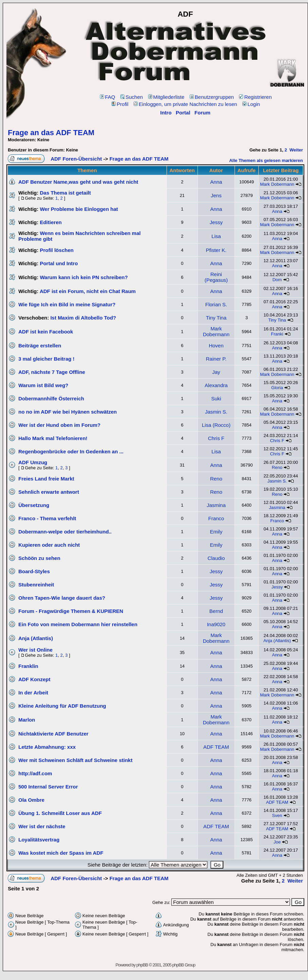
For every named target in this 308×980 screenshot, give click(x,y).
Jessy (216, 222)
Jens (216, 195)
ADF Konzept (34, 679)
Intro (166, 113)
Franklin (28, 666)
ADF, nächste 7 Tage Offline (52, 372)
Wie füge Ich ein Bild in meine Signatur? (67, 304)
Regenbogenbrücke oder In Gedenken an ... (71, 451)
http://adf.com (35, 773)
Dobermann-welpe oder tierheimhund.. (65, 532)
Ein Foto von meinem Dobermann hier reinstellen (78, 624)
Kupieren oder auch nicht (49, 545)
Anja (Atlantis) (36, 638)
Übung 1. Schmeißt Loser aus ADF (60, 813)
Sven (277, 815)
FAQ (108, 97)
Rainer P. (216, 359)
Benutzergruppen (212, 97)
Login (251, 104)
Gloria (277, 388)
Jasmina (216, 505)
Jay (216, 372)
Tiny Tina (216, 318)
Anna (216, 182)
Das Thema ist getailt (65, 193)
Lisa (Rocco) (216, 425)
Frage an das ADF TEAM (51, 133)
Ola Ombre (31, 800)
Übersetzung (34, 505)
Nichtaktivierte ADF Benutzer (53, 734)
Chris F (216, 438)
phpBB (142, 965)
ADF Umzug (33, 462)
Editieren (51, 222)
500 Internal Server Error (48, 787)
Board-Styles (34, 571)
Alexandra (216, 385)
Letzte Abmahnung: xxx (47, 747)
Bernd (216, 611)
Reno (277, 467)
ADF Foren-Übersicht (76, 159)
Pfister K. (216, 250)
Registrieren (255, 97)
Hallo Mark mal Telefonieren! (53, 438)
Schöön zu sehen (39, 558)
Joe (277, 842)
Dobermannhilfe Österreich (51, 398)
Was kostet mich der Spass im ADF (61, 853)
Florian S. (216, 304)
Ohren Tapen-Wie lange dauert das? (62, 598)
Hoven (216, 346)
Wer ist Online (36, 650)
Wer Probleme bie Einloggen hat (79, 209)
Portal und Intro (59, 263)
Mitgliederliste (166, 97)
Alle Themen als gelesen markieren (266, 160)
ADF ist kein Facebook (46, 332)
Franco (216, 518)
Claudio (216, 558)
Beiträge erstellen (40, 346)
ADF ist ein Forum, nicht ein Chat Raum (88, 291)
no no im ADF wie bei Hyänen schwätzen (68, 412)
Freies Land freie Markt (46, 479)
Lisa (216, 236)
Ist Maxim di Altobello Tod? (83, 318)
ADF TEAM (216, 747)
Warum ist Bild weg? (43, 385)
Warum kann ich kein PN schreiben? (84, 277)
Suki (216, 398)
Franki (277, 334)
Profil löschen (57, 250)
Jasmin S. (216, 412)
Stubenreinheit (36, 585)
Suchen (132, 97)
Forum (202, 113)
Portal (183, 113)
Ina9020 (216, 624)
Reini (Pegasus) (216, 277)
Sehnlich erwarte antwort (49, 492)
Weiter (296, 150)
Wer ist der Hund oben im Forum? (59, 425)
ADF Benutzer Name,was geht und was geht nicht (78, 182)
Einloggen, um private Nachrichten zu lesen (185, 104)
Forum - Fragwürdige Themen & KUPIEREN (71, 611)
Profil (120, 104)
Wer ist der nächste (42, 826)
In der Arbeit (33, 693)
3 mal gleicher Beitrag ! (46, 359)
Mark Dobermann (277, 184)
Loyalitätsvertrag (39, 840)
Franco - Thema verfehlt (47, 518)
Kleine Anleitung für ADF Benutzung (62, 706)
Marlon (27, 720)
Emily (216, 532)
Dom (277, 280)
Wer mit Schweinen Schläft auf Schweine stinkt (75, 760)
